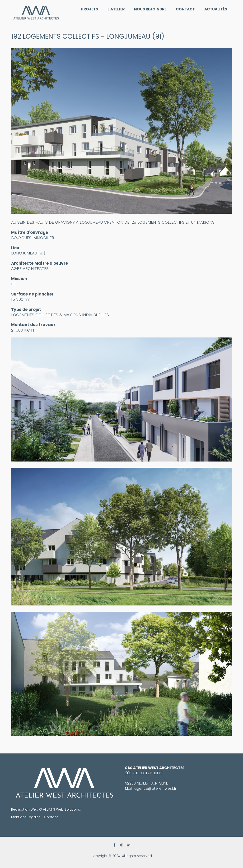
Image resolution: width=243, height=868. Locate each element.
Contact (185, 9)
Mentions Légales (26, 817)
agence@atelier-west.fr (155, 788)
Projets (90, 9)
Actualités (216, 9)
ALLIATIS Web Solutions (61, 809)
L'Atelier (116, 9)
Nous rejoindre (150, 9)
